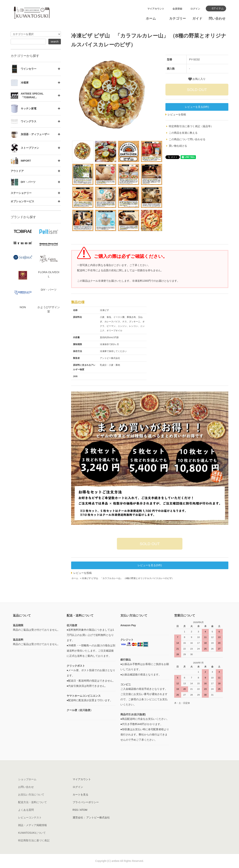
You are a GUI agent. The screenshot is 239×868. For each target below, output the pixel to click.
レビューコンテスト (30, 817)
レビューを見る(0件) (197, 107)
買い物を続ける (178, 146)
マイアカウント (156, 9)
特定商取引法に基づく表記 (34, 840)
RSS (75, 810)
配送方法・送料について (32, 802)
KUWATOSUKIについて (32, 833)
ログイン (195, 9)
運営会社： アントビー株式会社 (91, 817)
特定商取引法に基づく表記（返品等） (191, 126)
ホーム (151, 18)
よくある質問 (26, 810)
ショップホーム (27, 779)
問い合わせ (217, 18)
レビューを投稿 (177, 114)
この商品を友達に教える (183, 133)
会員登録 (177, 9)
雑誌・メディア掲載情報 (32, 825)
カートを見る (80, 795)
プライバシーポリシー (86, 802)
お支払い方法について (31, 795)
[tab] (36, 69)
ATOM (84, 810)
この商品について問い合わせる (187, 139)
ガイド (197, 18)
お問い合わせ (26, 787)
